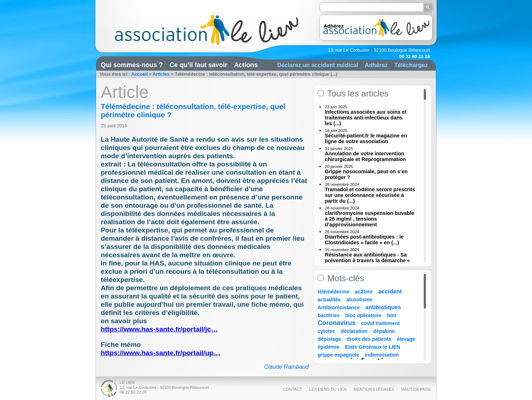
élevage (406, 339)
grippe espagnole (338, 355)
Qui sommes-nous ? (132, 65)
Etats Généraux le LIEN (372, 347)
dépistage (329, 339)
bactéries (329, 315)
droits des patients (369, 339)
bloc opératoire (363, 315)
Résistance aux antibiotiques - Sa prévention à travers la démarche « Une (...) (367, 260)
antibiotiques (383, 307)
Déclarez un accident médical (318, 65)
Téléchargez (411, 65)
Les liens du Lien (328, 389)
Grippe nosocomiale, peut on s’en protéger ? (366, 174)
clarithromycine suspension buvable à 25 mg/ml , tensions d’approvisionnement (370, 219)
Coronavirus (338, 323)
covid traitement (380, 323)
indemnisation (382, 355)
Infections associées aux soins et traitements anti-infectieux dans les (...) (366, 118)
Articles (161, 74)
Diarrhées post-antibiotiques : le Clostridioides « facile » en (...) (364, 240)
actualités (329, 300)
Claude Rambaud (286, 367)
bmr (392, 315)
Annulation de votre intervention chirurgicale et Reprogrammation (365, 156)
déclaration (354, 331)
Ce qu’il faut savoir (198, 65)
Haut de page (416, 389)
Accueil (139, 74)
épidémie (329, 347)
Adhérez (376, 65)
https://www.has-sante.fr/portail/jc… (159, 329)
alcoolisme (359, 300)
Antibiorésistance (339, 307)
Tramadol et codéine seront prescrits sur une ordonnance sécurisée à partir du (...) (370, 195)
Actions (246, 65)
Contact (292, 389)
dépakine (384, 331)
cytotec (326, 331)
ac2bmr (364, 292)
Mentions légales (374, 389)
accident (390, 291)
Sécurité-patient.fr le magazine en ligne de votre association (366, 138)
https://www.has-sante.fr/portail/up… (161, 353)
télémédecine (334, 292)
